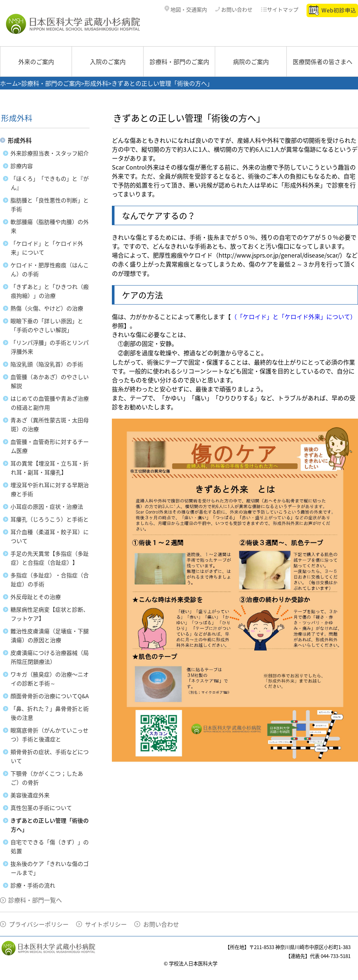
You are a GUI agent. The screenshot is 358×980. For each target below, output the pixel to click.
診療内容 (22, 166)
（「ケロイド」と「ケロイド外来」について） (293, 316)
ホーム (9, 83)
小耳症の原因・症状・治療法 (47, 507)
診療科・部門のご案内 (179, 62)
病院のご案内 (251, 62)
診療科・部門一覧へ (35, 900)
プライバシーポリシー (39, 924)
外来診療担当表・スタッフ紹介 (50, 153)
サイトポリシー (106, 924)
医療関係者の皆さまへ (323, 62)
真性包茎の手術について (41, 808)
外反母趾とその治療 (36, 597)
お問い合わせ (234, 10)
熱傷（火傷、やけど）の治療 (47, 308)
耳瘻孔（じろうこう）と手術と (50, 519)
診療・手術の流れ (33, 885)
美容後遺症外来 (30, 795)
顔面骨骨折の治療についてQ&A (50, 696)
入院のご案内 (108, 62)
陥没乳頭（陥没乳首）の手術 (47, 364)
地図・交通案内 (186, 10)
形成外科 (96, 83)
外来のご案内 (36, 62)
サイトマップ (280, 10)
